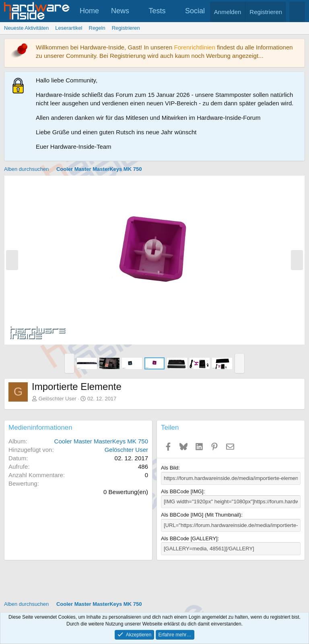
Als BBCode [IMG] (182, 491)
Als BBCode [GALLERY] (189, 538)
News (120, 11)
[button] (136, 11)
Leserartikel (69, 28)
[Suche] (297, 12)
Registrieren (126, 28)
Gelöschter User (58, 399)
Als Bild (170, 468)
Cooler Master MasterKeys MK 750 (101, 441)
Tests (157, 11)
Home (89, 11)
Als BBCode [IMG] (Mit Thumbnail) (201, 515)
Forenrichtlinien (195, 47)
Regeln (97, 28)
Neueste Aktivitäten (26, 28)
